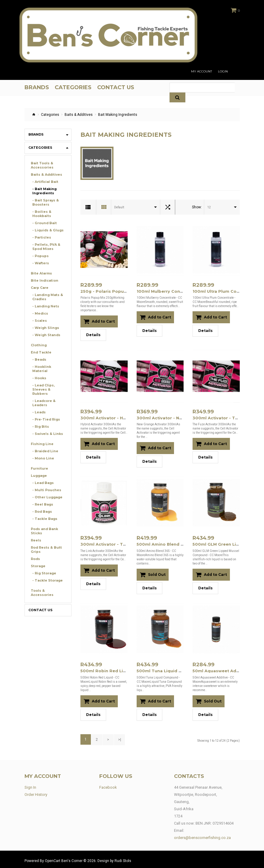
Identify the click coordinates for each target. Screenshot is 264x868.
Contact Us (40, 602)
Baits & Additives (79, 115)
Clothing (38, 345)
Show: (197, 207)
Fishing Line (41, 436)
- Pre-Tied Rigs (45, 411)
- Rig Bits (40, 418)
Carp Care (39, 288)
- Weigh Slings (44, 328)
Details (93, 334)
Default (119, 207)
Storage (38, 558)
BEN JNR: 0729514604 (215, 821)
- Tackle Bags (44, 510)
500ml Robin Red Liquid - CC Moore (116, 669)
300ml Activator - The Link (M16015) (116, 543)
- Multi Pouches (45, 482)
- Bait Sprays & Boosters (45, 202)
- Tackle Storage (46, 572)
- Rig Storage (44, 565)
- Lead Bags (42, 475)
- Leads (38, 404)
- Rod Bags (42, 503)
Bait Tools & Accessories (41, 165)
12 (209, 207)
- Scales (39, 321)
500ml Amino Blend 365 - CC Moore (171, 543)
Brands (36, 135)
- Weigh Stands (45, 335)
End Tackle (40, 352)
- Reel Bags (42, 496)
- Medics (39, 314)
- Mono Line (42, 450)
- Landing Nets (44, 306)
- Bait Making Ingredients (43, 191)
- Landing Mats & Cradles (46, 297)
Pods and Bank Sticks (44, 523)
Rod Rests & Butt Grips (45, 541)
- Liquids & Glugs (46, 230)
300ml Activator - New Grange (167, 417)
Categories (50, 115)
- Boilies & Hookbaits (41, 214)
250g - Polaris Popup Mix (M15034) (114, 291)
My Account (202, 72)
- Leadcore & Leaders (43, 395)
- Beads (39, 360)
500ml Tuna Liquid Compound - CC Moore (178, 669)
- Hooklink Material (48, 367)
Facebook (108, 785)
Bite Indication (43, 281)
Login (223, 72)
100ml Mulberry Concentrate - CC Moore (177, 291)
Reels (35, 532)
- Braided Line (44, 443)
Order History (36, 792)
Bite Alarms (41, 273)
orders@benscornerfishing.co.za (202, 835)
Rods (35, 551)
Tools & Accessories (41, 584)
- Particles (41, 238)
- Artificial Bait (44, 182)
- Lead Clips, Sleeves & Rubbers (48, 383)
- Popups (40, 256)
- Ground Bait (44, 223)
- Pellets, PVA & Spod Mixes (45, 247)
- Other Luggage (46, 489)
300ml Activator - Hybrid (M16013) (114, 417)
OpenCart (53, 858)
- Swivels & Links (46, 425)
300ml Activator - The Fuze (220, 417)
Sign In (30, 785)
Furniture (39, 460)
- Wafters (40, 263)
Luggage (38, 467)
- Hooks (39, 374)
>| (118, 737)
